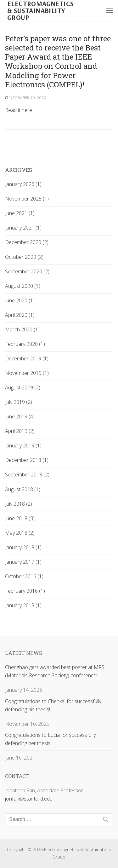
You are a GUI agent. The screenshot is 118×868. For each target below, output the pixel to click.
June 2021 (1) (20, 213)
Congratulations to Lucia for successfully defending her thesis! (50, 739)
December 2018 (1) (27, 460)
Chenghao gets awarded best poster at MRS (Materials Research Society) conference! (55, 671)
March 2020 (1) (22, 329)
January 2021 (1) (23, 228)
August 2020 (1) (23, 286)
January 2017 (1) (23, 562)
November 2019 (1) (27, 373)
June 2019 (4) (20, 417)
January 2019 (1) (23, 446)
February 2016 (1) (25, 591)
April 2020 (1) (20, 315)
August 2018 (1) (23, 489)
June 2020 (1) (20, 300)
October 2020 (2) (24, 257)
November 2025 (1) (27, 199)
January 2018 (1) (23, 547)
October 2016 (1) (24, 576)
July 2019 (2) (19, 402)
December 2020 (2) (27, 242)
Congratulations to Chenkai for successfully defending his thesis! (53, 705)
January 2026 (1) (23, 184)
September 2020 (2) (27, 271)
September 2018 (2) (27, 475)
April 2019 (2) (20, 431)
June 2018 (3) (20, 518)
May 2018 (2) (20, 533)
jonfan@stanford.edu (29, 799)
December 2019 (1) (27, 358)
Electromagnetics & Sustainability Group (40, 10)
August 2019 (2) (23, 387)
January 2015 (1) (23, 605)
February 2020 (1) (25, 344)
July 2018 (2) (19, 504)
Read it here (19, 110)
